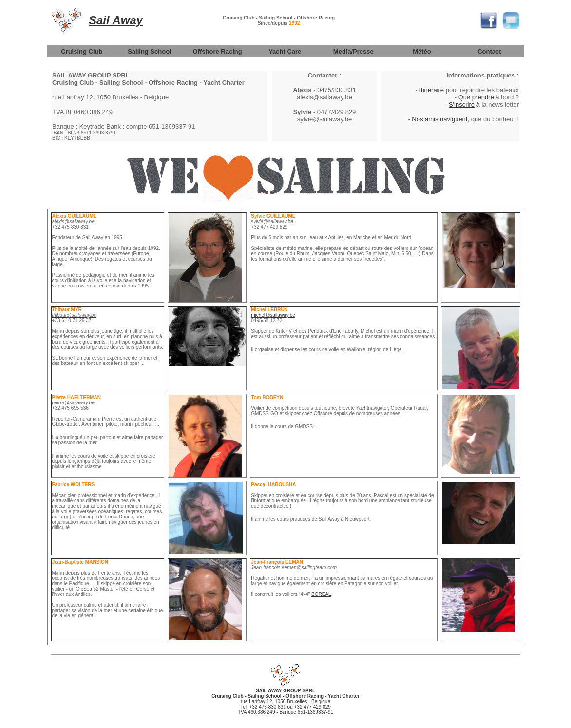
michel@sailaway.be (273, 315)
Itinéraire (431, 90)
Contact (489, 51)
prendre (483, 97)
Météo (422, 51)
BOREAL (321, 594)
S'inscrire (462, 105)
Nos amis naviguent (439, 119)
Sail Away (116, 20)
